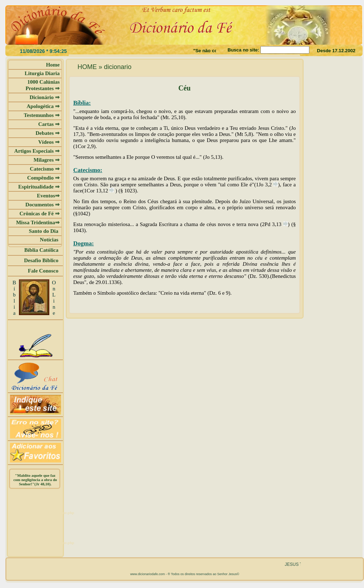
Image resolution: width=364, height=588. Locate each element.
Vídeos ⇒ (49, 142)
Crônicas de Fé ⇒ (39, 214)
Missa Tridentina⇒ (38, 222)
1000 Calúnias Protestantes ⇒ (43, 85)
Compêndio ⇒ (43, 178)
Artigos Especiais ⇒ (37, 151)
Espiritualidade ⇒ (39, 187)
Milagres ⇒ (47, 160)
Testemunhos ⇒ (42, 115)
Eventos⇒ (48, 196)
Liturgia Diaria (42, 73)
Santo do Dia (44, 231)
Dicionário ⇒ (45, 97)
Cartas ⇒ (49, 124)
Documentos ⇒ (43, 205)
